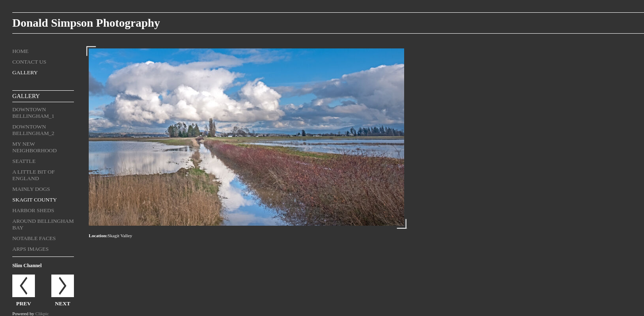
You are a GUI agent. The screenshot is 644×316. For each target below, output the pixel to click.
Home (21, 51)
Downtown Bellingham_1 (33, 113)
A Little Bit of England (33, 175)
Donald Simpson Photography (86, 23)
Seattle (24, 161)
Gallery (25, 72)
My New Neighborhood (34, 147)
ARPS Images (31, 249)
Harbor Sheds (33, 210)
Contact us (29, 62)
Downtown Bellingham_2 (33, 130)
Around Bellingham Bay (43, 224)
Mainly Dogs (31, 189)
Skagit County (34, 200)
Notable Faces (34, 238)
